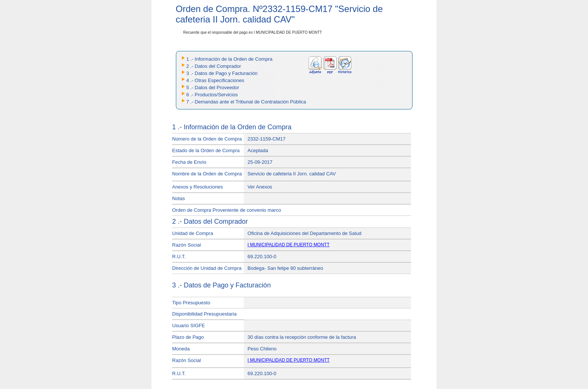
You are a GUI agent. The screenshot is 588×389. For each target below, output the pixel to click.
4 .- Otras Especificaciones (215, 80)
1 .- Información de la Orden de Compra (229, 59)
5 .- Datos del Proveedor (213, 88)
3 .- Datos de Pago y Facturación (222, 73)
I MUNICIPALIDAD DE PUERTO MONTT (289, 245)
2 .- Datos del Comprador (214, 66)
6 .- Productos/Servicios (212, 95)
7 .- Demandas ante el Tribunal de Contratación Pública (246, 102)
